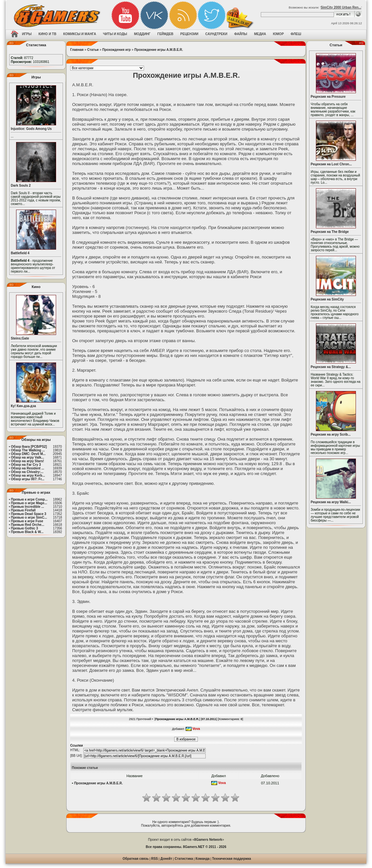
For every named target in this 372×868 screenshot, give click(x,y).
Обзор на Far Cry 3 (26, 465)
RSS (155, 859)
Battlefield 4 (20, 253)
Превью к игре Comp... (29, 499)
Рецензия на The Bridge (330, 232)
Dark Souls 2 (21, 186)
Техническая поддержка (232, 859)
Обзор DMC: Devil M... (28, 454)
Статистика (184, 859)
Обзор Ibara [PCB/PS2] (29, 447)
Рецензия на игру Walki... (331, 502)
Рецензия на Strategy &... (331, 367)
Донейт (166, 859)
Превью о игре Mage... (29, 503)
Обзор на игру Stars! (27, 461)
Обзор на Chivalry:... (27, 472)
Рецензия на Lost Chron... (331, 164)
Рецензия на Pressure (328, 97)
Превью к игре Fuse (27, 521)
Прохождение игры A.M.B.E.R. (159, 50)
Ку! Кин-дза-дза (23, 406)
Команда (203, 859)
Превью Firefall (23, 510)
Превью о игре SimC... (29, 517)
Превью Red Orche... (27, 525)
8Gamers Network (208, 840)
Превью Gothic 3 (24, 528)
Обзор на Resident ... (27, 468)
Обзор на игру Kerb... (28, 475)
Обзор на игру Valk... (27, 457)
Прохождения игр (117, 50)
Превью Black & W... (27, 532)
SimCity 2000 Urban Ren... (341, 7)
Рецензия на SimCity (327, 299)
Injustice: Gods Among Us (31, 129)
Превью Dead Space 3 (29, 514)
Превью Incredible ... (27, 507)
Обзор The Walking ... (28, 450)
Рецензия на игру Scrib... (331, 434)
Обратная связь (136, 859)
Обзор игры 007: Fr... (28, 479)
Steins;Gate (20, 338)
